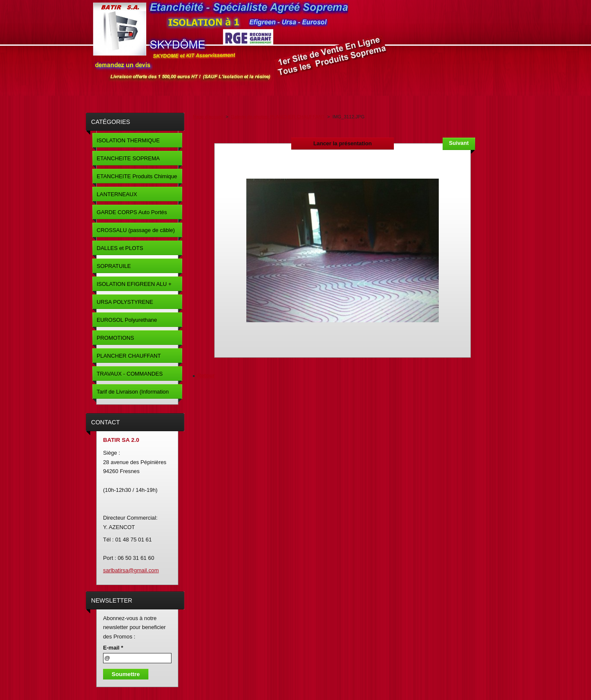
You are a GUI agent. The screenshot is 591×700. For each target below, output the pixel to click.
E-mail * (113, 648)
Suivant (459, 143)
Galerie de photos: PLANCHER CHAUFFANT (278, 117)
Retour (206, 375)
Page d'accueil (208, 117)
